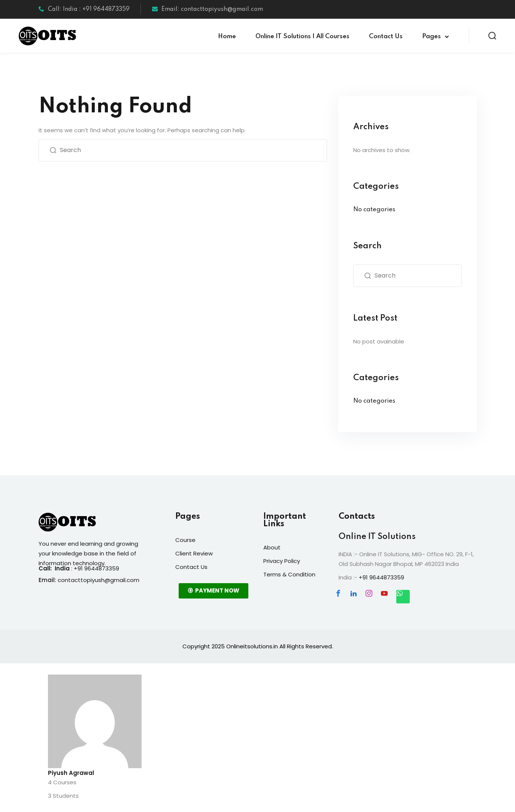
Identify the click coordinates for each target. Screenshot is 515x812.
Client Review (194, 553)
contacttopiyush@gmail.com (99, 580)
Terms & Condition (289, 574)
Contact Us (386, 37)
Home (227, 37)
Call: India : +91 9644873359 (84, 9)
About (272, 547)
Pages (431, 37)
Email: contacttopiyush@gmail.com (207, 9)
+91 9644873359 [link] (381, 577)
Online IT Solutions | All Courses (302, 37)
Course (185, 540)
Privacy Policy (282, 561)
